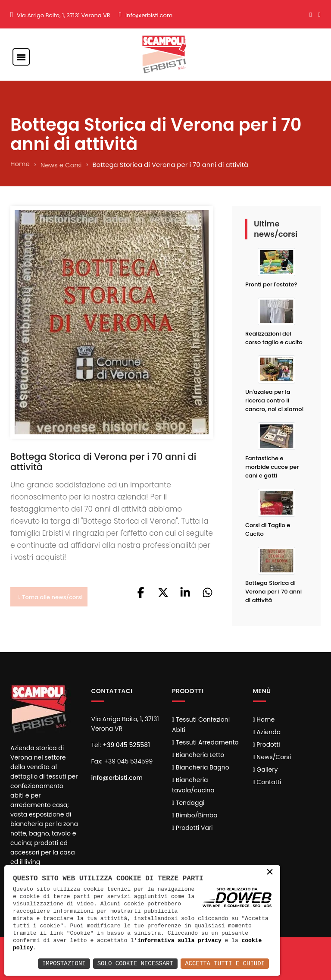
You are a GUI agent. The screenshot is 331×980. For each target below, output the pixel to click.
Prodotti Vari (192, 828)
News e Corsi (61, 165)
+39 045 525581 (126, 745)
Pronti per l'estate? (271, 284)
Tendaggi (188, 803)
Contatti (267, 782)
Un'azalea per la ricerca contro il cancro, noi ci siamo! (275, 400)
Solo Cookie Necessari (135, 963)
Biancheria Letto (198, 755)
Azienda (267, 732)
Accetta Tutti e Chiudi (225, 963)
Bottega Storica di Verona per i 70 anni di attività (273, 592)
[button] (141, 595)
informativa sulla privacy (180, 940)
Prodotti (267, 744)
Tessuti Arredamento (205, 742)
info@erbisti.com (149, 15)
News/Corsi (272, 757)
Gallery (265, 770)
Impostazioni (64, 963)
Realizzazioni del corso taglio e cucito (274, 338)
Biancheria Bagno (201, 767)
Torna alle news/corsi (51, 597)
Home (20, 164)
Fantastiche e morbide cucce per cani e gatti (272, 467)
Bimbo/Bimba (195, 815)
